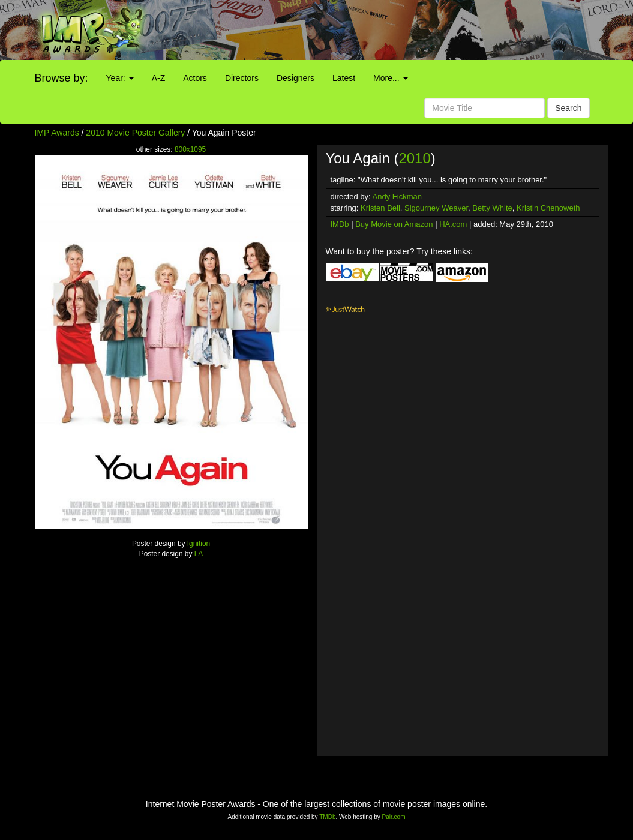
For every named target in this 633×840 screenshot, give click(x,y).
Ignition (199, 544)
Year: (120, 78)
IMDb (340, 224)
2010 (414, 158)
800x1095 (190, 149)
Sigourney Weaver (436, 208)
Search (568, 108)
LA (199, 554)
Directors (242, 78)
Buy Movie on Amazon (394, 224)
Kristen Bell (380, 208)
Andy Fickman (397, 196)
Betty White (492, 208)
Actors (195, 78)
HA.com (453, 224)
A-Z (159, 78)
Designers (295, 78)
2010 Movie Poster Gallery (135, 133)
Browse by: (61, 78)
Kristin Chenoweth (548, 208)
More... (390, 78)
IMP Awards (57, 133)
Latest (344, 78)
